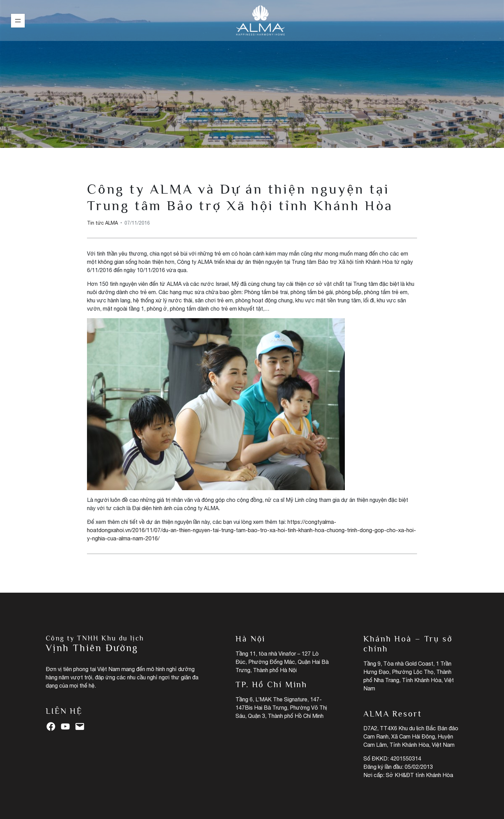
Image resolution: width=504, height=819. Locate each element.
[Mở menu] (18, 21)
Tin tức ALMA (252, 82)
